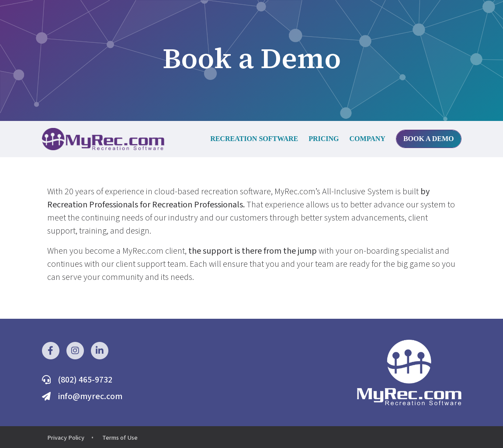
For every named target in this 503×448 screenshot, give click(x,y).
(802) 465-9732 (85, 380)
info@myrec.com (90, 396)
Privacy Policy (66, 438)
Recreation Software (254, 139)
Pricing (324, 139)
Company (368, 139)
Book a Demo (429, 139)
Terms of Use (120, 438)
